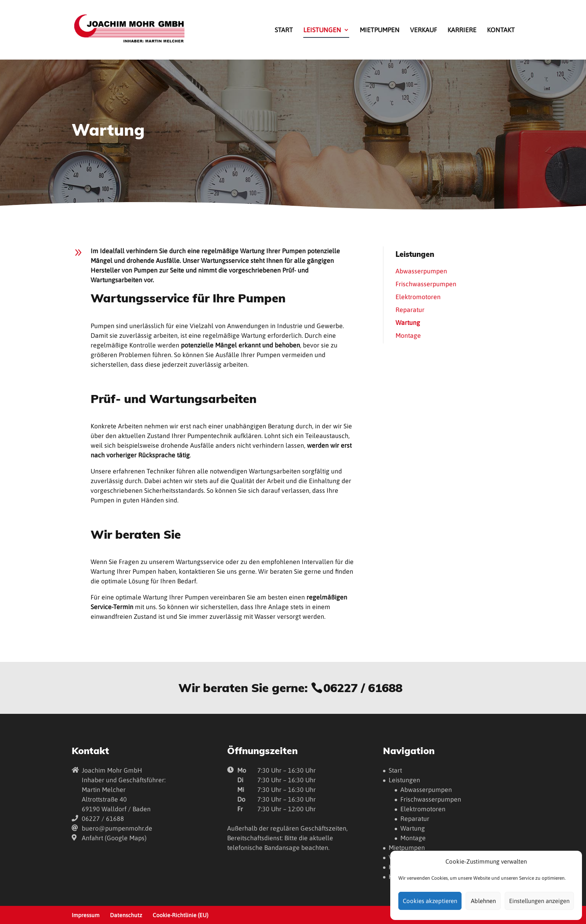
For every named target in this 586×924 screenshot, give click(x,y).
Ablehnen (483, 901)
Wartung (408, 322)
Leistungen (322, 30)
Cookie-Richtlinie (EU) (180, 915)
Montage (408, 335)
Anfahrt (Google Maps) (114, 838)
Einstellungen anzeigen (539, 901)
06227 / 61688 (363, 688)
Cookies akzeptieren (430, 901)
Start (284, 30)
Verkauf (423, 30)
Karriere (462, 30)
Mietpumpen (380, 30)
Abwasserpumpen (421, 271)
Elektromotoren (418, 297)
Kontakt (501, 30)
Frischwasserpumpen (426, 284)
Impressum (86, 915)
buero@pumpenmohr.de (117, 828)
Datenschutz (126, 915)
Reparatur (410, 310)
